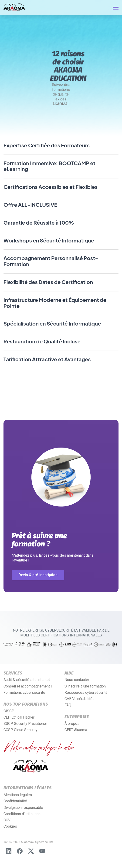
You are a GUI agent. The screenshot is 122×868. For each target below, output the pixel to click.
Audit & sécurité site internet (27, 680)
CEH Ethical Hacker (19, 717)
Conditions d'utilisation (22, 814)
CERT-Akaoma (76, 730)
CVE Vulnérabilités (80, 699)
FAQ (68, 705)
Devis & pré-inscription (38, 575)
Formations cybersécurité (24, 692)
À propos (72, 724)
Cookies (10, 826)
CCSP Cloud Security (20, 730)
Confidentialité (15, 801)
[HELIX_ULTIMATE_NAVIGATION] (116, 8)
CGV (7, 820)
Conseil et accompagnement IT (29, 686)
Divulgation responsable (23, 808)
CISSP (9, 711)
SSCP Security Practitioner (25, 724)
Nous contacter (77, 680)
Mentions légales (18, 795)
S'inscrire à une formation (85, 686)
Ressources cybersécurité (86, 692)
